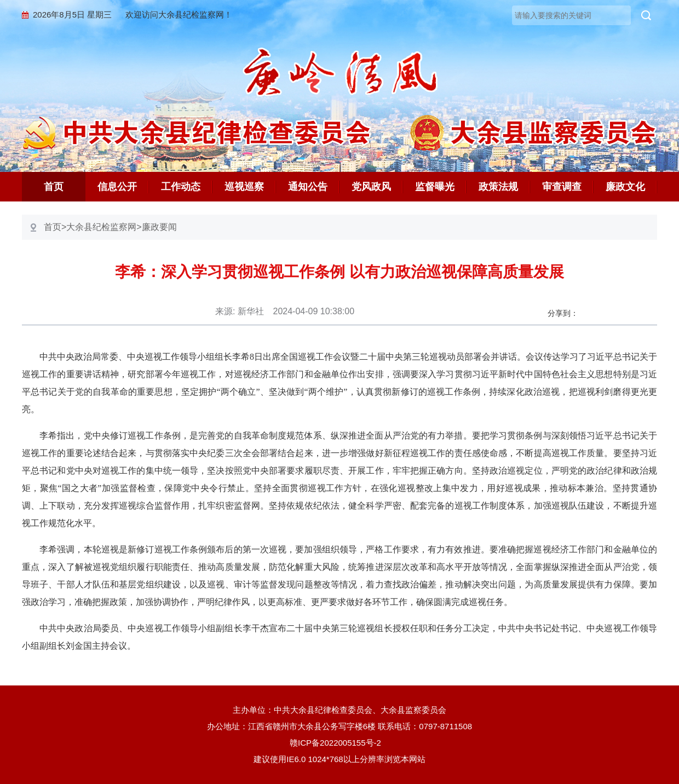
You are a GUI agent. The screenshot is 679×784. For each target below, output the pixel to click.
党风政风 (371, 187)
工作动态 (181, 187)
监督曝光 (435, 187)
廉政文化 (625, 187)
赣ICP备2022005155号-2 (339, 743)
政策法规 (498, 187)
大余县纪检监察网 (101, 227)
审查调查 (562, 187)
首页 (54, 187)
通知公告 (308, 187)
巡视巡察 (244, 187)
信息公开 (117, 187)
